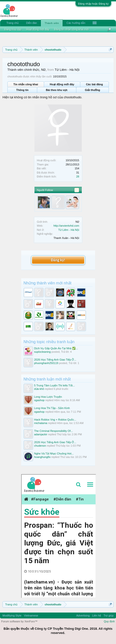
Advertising (83, 615)
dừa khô (39, 389)
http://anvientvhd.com (66, 226)
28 (78, 176)
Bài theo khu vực (57, 90)
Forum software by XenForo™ (19, 621)
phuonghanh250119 (46, 363)
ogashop (39, 400)
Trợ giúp (108, 615)
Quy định (109, 621)
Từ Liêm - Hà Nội (69, 230)
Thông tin (22, 90)
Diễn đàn (32, 23)
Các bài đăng (94, 84)
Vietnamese (31, 615)
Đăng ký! (58, 260)
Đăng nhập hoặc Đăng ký (93, 4)
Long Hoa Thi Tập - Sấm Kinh (52, 408)
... (95, 29)
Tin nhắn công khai (26, 84)
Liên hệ (97, 615)
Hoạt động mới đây (62, 84)
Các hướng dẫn (76, 23)
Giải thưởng (93, 90)
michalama (41, 423)
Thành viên (52, 23)
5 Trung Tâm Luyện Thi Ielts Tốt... (55, 385)
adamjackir (41, 434)
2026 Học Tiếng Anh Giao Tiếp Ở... (55, 360)
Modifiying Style (12, 615)
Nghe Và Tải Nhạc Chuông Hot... (54, 454)
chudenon (40, 446)
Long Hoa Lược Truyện (48, 397)
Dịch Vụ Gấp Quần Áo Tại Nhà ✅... (56, 348)
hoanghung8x (42, 457)
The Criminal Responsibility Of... (54, 431)
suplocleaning (42, 352)
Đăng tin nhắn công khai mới (71, 29)
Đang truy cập (13, 29)
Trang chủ (13, 23)
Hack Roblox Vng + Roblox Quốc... (55, 420)
